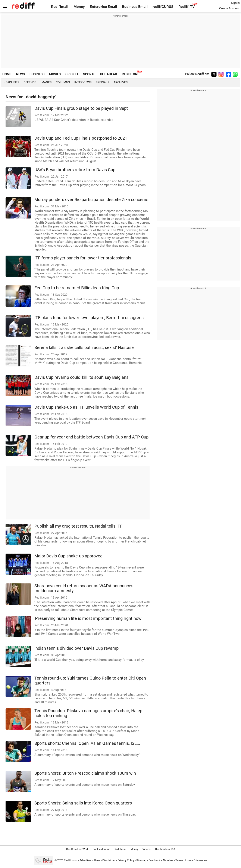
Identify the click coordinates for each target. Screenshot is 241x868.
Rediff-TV (187, 7)
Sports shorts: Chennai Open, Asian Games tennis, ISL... (87, 743)
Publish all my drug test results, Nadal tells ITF (78, 526)
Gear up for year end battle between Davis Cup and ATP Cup (91, 437)
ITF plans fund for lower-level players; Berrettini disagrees (89, 318)
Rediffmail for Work (77, 849)
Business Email (135, 7)
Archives (120, 82)
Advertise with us (90, 860)
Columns (63, 82)
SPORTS (89, 74)
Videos (146, 849)
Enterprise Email (103, 7)
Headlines (11, 82)
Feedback (154, 860)
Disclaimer (109, 860)
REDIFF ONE (130, 74)
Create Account (229, 8)
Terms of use (183, 860)
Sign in (235, 3)
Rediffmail (60, 7)
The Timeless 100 (165, 849)
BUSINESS (37, 74)
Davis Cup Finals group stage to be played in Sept (81, 108)
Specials (102, 82)
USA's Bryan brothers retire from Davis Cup (75, 170)
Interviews (83, 82)
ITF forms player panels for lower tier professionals (83, 258)
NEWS (20, 74)
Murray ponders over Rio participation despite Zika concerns (91, 200)
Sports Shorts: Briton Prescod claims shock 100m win (85, 773)
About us (168, 860)
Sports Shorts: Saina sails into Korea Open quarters (83, 803)
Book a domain (101, 849)
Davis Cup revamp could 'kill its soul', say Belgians (81, 377)
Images (46, 82)
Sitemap (141, 860)
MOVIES (55, 74)
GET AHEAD (109, 74)
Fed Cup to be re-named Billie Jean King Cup (77, 288)
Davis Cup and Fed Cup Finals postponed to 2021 (81, 138)
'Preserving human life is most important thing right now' (88, 618)
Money (79, 7)
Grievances (200, 860)
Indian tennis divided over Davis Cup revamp (76, 648)
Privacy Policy (126, 860)
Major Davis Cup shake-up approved (68, 556)
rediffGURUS (163, 7)
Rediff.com (71, 860)
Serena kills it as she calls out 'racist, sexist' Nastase (84, 348)
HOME (7, 74)
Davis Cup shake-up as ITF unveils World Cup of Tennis (86, 407)
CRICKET (72, 74)
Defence (30, 82)
